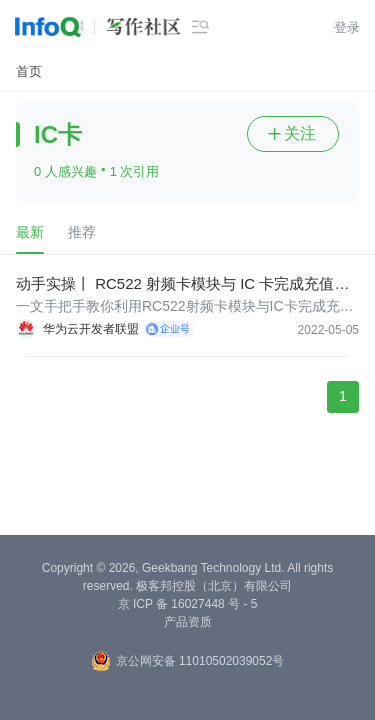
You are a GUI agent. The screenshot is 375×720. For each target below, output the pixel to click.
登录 (347, 27)
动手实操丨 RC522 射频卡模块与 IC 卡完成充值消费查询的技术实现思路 (182, 284)
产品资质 (188, 622)
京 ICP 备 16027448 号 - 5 (188, 604)
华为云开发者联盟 (91, 329)
